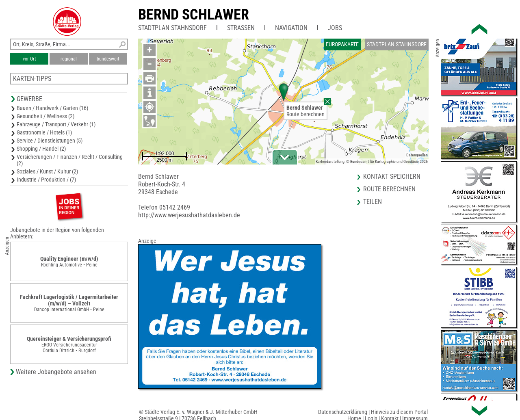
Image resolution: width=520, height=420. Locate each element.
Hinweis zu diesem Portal (399, 412)
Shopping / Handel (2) (41, 149)
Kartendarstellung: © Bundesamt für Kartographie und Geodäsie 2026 (372, 161)
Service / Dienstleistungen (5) (50, 141)
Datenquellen (417, 155)
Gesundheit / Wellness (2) (45, 116)
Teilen (373, 202)
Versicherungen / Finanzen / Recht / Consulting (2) (70, 160)
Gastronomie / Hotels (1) (44, 132)
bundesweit (108, 59)
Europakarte (342, 44)
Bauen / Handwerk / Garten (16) (52, 108)
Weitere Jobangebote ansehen (56, 372)
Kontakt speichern (392, 176)
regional (69, 59)
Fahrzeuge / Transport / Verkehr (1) (56, 124)
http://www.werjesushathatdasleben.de (189, 215)
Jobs (335, 28)
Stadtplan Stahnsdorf (172, 28)
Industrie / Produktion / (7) (46, 180)
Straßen (241, 28)
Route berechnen (305, 114)
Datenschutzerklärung (343, 412)
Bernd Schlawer (194, 15)
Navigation (291, 28)
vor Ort (29, 59)
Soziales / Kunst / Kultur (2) (47, 171)
